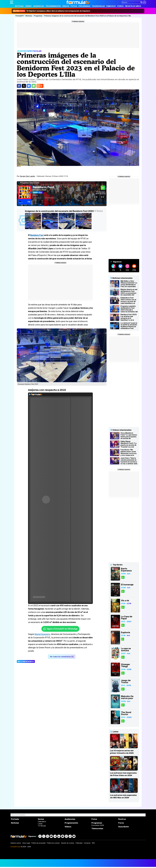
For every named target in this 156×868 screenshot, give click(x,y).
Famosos (111, 6)
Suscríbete (124, 827)
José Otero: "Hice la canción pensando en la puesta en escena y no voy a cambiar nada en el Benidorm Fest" (129, 461)
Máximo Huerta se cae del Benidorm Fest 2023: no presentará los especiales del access (129, 292)
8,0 (123, 705)
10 (97, 197)
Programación (53, 6)
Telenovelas (98, 6)
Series (28, 6)
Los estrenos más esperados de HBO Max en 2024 (123, 796)
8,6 (123, 625)
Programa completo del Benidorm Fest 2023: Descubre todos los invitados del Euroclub (129, 309)
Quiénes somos (16, 843)
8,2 (123, 577)
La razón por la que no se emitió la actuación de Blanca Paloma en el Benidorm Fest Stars (129, 326)
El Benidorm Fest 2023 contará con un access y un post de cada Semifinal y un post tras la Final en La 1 (129, 301)
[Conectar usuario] (144, 2)
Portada (15, 819)
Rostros (122, 819)
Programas (84, 6)
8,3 (123, 657)
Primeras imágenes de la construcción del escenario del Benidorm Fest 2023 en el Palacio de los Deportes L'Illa (88, 16)
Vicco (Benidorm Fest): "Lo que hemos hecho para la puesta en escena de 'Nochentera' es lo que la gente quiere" (129, 436)
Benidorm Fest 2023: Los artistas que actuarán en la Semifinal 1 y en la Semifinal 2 (129, 317)
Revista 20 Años (133, 6)
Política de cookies (53, 843)
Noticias (19, 6)
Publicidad (79, 843)
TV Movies (42, 826)
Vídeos (66, 6)
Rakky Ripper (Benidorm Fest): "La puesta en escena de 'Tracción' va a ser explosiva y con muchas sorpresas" (128, 444)
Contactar (87, 843)
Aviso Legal (26, 843)
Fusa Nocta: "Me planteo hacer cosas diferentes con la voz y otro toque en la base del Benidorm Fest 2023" (128, 452)
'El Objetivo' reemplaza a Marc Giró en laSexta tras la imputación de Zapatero (51, 11)
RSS (93, 843)
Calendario (42, 821)
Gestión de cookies (68, 843)
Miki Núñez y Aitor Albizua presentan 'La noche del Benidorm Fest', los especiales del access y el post (129, 284)
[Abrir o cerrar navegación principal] (12, 2)
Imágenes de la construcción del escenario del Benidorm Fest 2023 (59, 211)
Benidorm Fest (43, 187)
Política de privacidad (38, 843)
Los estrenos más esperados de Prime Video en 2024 (123, 774)
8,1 (123, 639)
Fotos (74, 6)
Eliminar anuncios (79, 21)
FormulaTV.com (15, 847)
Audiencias (39, 6)
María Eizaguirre (42, 634)
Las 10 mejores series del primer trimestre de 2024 (122, 752)
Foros (120, 6)
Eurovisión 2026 (98, 825)
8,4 (123, 607)
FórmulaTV (20, 16)
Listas (40, 824)
